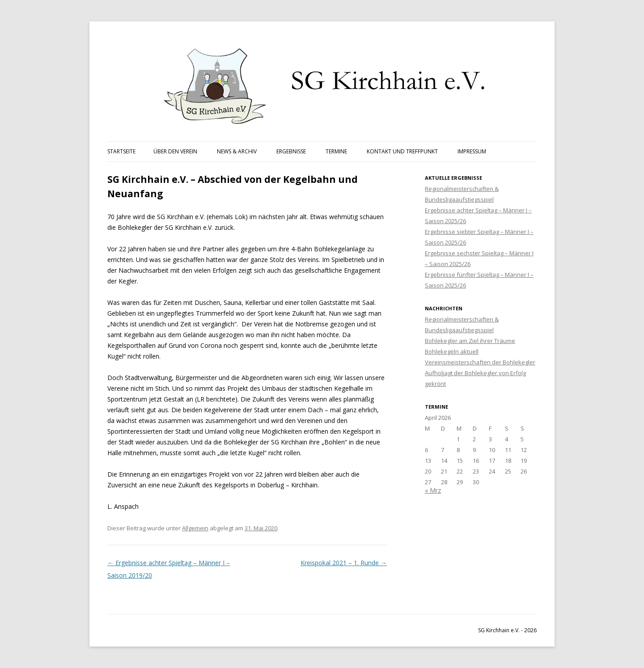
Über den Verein (175, 151)
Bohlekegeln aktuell (452, 351)
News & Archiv (237, 151)
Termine (336, 151)
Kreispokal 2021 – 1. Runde (344, 563)
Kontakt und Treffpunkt (402, 151)
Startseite (121, 151)
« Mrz (433, 490)
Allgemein (195, 528)
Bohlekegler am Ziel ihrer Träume (470, 341)
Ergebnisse (291, 151)
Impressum (472, 151)
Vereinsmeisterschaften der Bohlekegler (480, 362)
